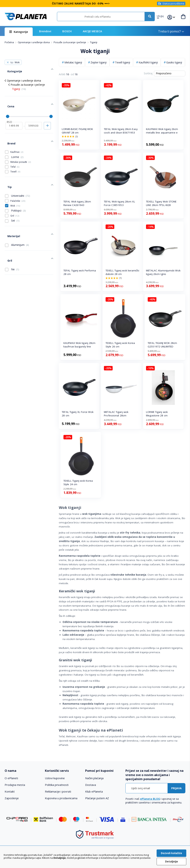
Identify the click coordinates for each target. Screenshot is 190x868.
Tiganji (19, 84)
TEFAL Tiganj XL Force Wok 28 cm (78, 414)
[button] (163, 16)
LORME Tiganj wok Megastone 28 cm (157, 414)
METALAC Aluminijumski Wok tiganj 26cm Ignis (163, 272)
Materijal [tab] (10, 215)
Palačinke (18, 182)
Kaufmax (17, 138)
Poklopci (15, 192)
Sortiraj (148, 73)
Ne (12, 242)
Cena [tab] (8, 99)
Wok (15, 187)
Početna (10, 42)
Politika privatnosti (57, 785)
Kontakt (10, 791)
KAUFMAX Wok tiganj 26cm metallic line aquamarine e (162, 131)
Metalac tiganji (73, 62)
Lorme (14, 143)
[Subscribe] (176, 788)
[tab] (23, 771)
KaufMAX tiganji (148, 62)
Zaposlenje (12, 798)
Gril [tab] (7, 235)
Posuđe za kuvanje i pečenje (70, 42)
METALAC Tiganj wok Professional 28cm (116, 414)
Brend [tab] (8, 131)
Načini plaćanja (94, 778)
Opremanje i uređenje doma (34, 42)
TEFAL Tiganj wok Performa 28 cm (80, 272)
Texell (15, 157)
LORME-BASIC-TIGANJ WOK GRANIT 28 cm (77, 131)
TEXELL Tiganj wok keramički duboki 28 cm (122, 272)
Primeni (47, 116)
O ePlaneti (11, 778)
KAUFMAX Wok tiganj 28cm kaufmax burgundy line (79, 345)
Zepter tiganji (99, 62)
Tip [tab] (7, 170)
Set (12, 202)
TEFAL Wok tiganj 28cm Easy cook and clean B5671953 (121, 131)
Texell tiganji (123, 62)
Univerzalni (18, 177)
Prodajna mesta (15, 785)
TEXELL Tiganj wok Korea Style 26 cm (120, 345)
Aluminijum (17, 222)
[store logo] (26, 16)
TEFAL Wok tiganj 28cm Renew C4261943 (77, 203)
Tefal (15, 152)
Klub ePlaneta (94, 791)
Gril (15, 197)
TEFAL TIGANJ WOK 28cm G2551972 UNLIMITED (162, 345)
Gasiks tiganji (174, 62)
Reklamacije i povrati (58, 791)
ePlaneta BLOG (150, 799)
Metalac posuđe (21, 148)
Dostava (91, 785)
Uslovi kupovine (55, 778)
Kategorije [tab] (11, 68)
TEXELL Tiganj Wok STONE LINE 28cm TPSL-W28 (161, 203)
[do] (33, 116)
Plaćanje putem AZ (97, 798)
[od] (14, 116)
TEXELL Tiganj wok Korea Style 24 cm (78, 482)
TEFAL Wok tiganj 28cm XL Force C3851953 (119, 203)
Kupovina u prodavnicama (61, 798)
